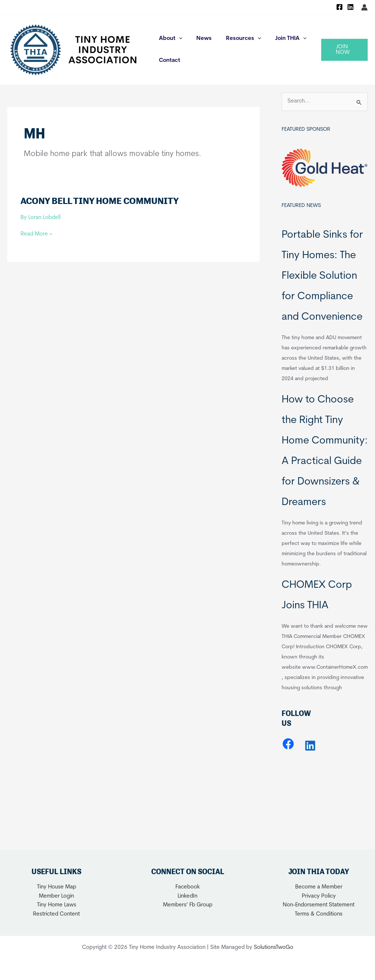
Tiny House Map (57, 887)
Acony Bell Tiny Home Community (100, 201)
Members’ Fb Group (188, 905)
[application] (177, 39)
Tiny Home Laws (57, 905)
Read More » (36, 235)
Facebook (188, 887)
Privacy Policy (319, 896)
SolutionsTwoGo (274, 948)
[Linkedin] (350, 7)
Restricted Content (56, 914)
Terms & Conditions (319, 914)
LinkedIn (187, 896)
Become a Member (319, 887)
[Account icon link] (364, 7)
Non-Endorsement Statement (319, 905)
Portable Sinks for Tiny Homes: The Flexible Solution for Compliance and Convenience (322, 276)
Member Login (56, 896)
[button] (343, 50)
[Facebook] (339, 7)
